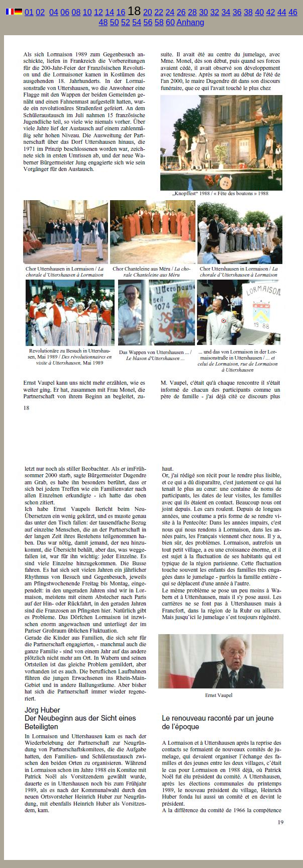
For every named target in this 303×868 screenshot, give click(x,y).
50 (115, 22)
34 (226, 12)
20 (148, 12)
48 (103, 22)
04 (54, 12)
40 (259, 12)
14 (110, 12)
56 (148, 22)
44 (282, 12)
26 (181, 12)
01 (29, 12)
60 (170, 22)
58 (159, 22)
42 (271, 12)
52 (126, 22)
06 (65, 12)
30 (204, 12)
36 (237, 12)
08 (76, 12)
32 (215, 12)
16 (121, 12)
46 (293, 12)
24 (170, 12)
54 (137, 22)
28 (192, 12)
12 (98, 12)
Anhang (190, 22)
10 (87, 12)
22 (159, 12)
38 (248, 12)
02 (40, 12)
